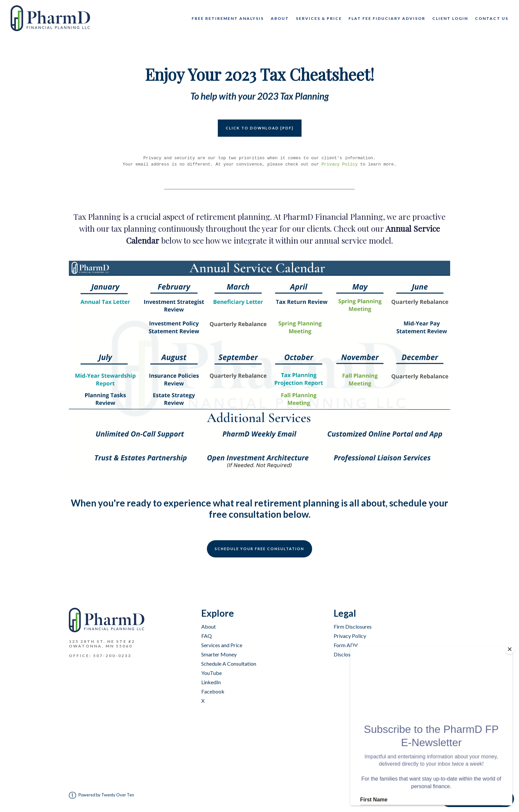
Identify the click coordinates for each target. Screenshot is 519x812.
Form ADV (346, 645)
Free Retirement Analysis (228, 18)
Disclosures (347, 654)
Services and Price (222, 645)
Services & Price (319, 18)
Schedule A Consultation (229, 664)
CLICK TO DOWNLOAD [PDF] (260, 128)
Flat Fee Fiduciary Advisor (387, 18)
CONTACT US (492, 18)
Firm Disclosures (353, 626)
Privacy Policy (339, 164)
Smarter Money (219, 654)
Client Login (450, 18)
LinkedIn (211, 682)
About (280, 18)
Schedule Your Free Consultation (259, 549)
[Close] (512, 648)
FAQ (207, 636)
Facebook (213, 691)
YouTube (212, 673)
